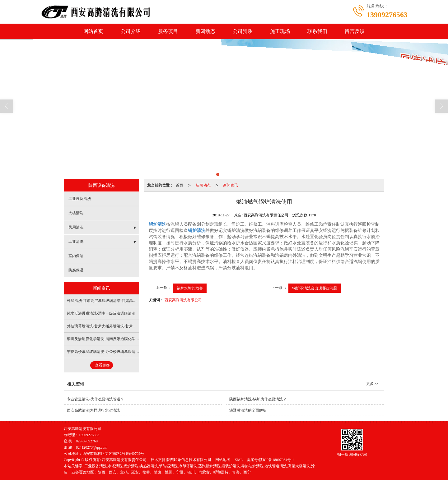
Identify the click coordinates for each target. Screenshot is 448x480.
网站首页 (93, 31)
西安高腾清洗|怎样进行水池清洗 (93, 410)
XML (238, 460)
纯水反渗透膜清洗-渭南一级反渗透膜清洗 (101, 313)
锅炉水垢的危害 (190, 288)
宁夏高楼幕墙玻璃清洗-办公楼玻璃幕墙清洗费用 (107, 352)
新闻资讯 (231, 185)
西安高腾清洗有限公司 (183, 300)
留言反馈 (355, 31)
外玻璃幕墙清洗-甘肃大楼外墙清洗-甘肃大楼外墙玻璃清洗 (115, 326)
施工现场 (280, 31)
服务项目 (168, 31)
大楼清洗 (76, 213)
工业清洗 (76, 242)
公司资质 (243, 31)
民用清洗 (76, 227)
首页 (180, 185)
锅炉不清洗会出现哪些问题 (315, 288)
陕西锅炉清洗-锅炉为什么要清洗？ (258, 399)
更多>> (372, 384)
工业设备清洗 (80, 199)
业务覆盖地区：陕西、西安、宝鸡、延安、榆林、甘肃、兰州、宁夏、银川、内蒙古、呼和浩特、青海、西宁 (161, 472)
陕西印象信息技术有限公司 (189, 460)
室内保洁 (76, 256)
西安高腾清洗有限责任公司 (124, 460)
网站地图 (223, 460)
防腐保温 (76, 270)
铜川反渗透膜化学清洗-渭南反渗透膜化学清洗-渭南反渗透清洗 (119, 339)
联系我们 (317, 31)
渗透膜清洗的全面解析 (248, 410)
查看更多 (102, 365)
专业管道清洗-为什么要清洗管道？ (96, 399)
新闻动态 (205, 31)
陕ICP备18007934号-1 (277, 460)
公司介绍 (131, 31)
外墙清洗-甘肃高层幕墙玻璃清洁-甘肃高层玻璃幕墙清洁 (113, 301)
